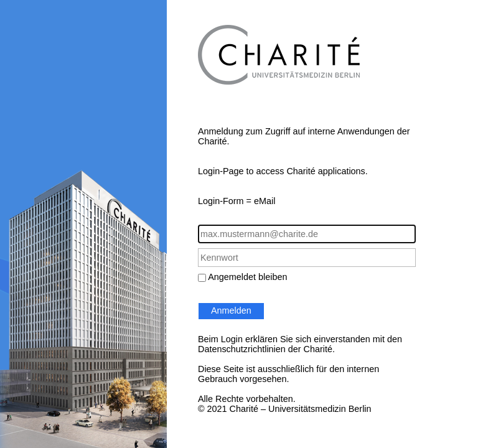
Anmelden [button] (231, 310)
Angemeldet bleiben (247, 277)
